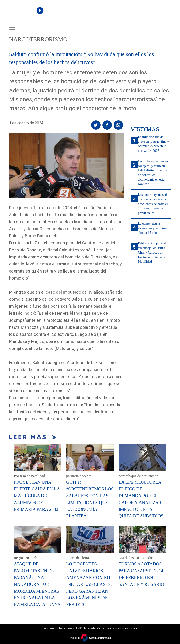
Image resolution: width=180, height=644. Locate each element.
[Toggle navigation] (12, 28)
